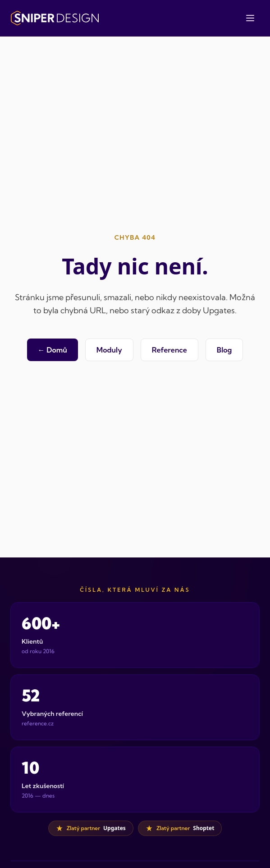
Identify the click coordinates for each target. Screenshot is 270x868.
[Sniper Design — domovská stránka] (55, 18)
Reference (169, 350)
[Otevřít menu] (250, 18)
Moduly (109, 350)
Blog (224, 350)
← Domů (53, 350)
